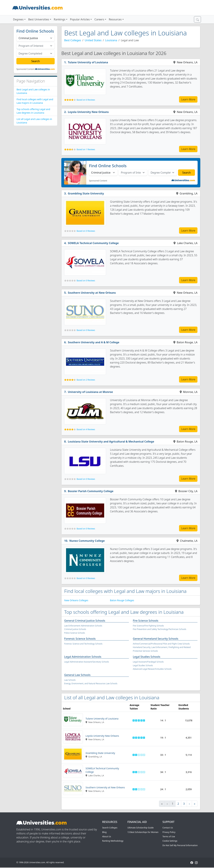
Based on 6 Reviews (86, 100)
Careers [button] (99, 19)
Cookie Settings (170, 841)
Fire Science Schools (146, 621)
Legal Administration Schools (83, 657)
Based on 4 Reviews (86, 429)
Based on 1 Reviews (86, 149)
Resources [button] (115, 19)
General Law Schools (77, 675)
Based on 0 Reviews (86, 231)
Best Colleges (73, 40)
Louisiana (111, 40)
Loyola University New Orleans (88, 112)
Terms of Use (169, 837)
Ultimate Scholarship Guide (141, 828)
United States (93, 40)
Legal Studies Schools (147, 657)
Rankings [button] (60, 19)
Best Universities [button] (39, 19)
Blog (104, 832)
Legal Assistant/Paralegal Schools (148, 662)
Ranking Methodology (113, 841)
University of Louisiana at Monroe (90, 392)
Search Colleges (110, 828)
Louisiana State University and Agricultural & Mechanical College (111, 442)
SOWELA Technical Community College (93, 243)
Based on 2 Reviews (86, 380)
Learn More (188, 99)
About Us (107, 837)
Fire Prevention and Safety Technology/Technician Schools (160, 629)
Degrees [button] (18, 19)
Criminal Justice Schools (75, 629)
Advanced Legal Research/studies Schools (152, 669)
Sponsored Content (25, 69)
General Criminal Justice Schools (85, 621)
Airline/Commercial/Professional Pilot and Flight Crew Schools (161, 644)
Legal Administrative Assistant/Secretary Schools (87, 662)
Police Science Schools (75, 633)
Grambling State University (86, 193)
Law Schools (70, 680)
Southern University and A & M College (94, 342)
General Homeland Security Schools (156, 639)
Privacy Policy (169, 832)
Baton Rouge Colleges (122, 600)
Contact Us (168, 828)
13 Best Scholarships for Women (143, 832)
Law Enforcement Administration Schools (83, 626)
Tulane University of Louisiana (88, 62)
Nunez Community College (87, 541)
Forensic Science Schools (80, 639)
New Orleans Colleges (76, 600)
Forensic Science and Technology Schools (83, 644)
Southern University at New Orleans (92, 293)
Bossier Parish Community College (91, 491)
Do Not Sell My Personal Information (180, 845)
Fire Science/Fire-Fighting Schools (148, 626)
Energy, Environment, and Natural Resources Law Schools (91, 683)
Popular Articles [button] (80, 19)
